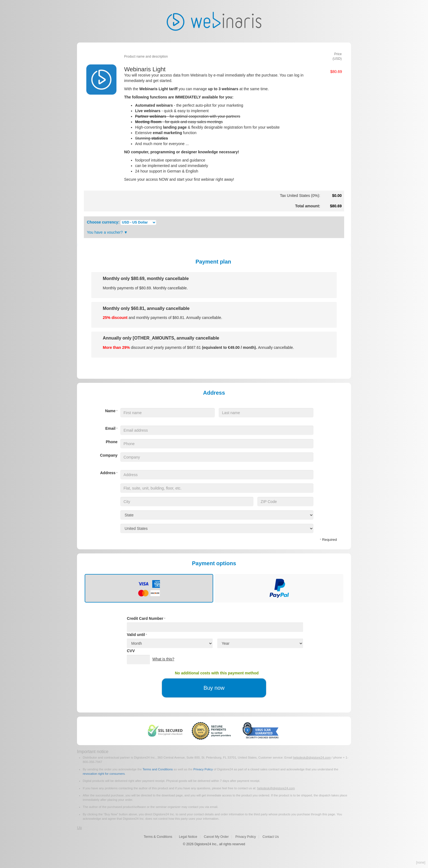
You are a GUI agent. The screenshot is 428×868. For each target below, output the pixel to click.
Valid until (137, 635)
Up (79, 828)
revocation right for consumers (104, 774)
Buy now (214, 688)
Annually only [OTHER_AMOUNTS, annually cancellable (161, 338)
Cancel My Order (216, 837)
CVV (131, 651)
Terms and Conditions (158, 769)
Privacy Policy (203, 769)
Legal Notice (188, 837)
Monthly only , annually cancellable (146, 308)
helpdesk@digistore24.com (312, 757)
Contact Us (271, 837)
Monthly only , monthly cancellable (146, 279)
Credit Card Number (146, 618)
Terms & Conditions (158, 837)
